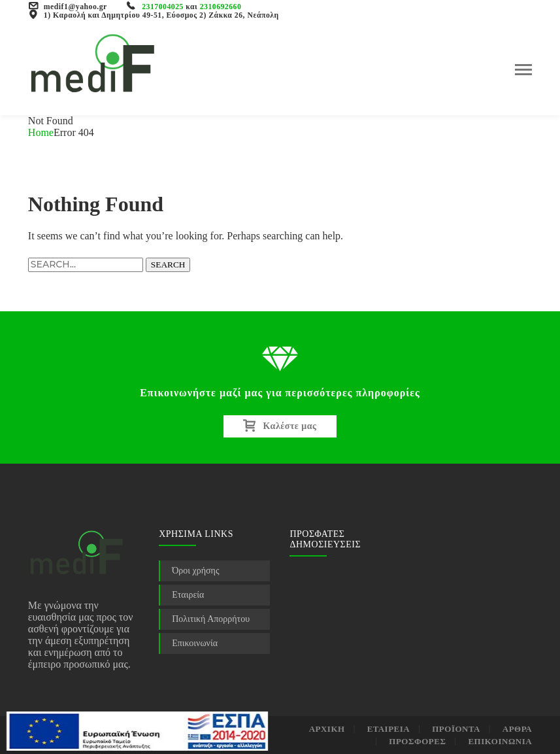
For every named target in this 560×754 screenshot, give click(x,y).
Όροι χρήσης (195, 571)
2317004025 (163, 7)
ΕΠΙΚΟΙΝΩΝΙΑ (500, 741)
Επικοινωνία (195, 643)
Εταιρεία (188, 595)
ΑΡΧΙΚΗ (327, 729)
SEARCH (168, 265)
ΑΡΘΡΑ (517, 729)
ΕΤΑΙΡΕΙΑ (389, 729)
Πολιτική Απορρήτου (211, 619)
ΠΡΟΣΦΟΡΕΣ (417, 741)
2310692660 (221, 7)
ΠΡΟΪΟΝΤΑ (456, 729)
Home (41, 132)
